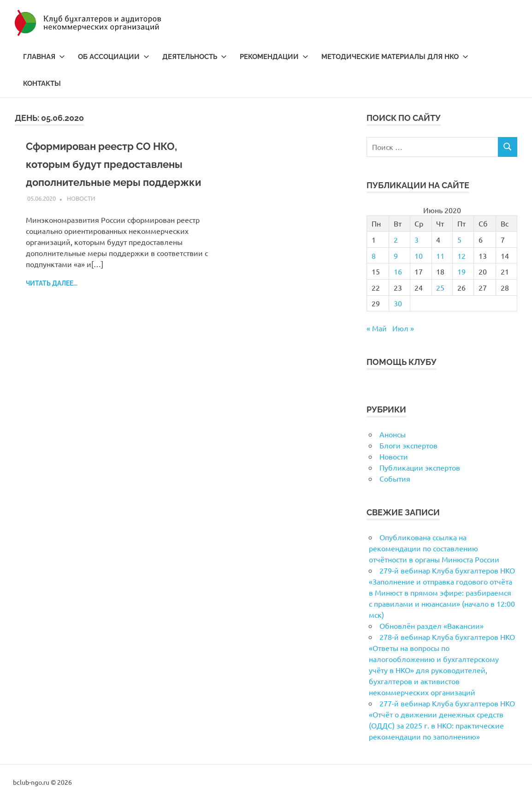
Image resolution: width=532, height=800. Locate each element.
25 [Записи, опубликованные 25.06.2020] (440, 287)
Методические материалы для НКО (395, 57)
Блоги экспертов (408, 445)
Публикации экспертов (420, 467)
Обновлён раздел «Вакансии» (432, 626)
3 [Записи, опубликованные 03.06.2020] (417, 239)
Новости (81, 216)
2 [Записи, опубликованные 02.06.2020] (396, 239)
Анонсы (393, 434)
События (395, 478)
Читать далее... (52, 301)
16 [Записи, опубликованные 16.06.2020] (398, 271)
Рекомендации (274, 57)
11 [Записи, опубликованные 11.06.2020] (440, 256)
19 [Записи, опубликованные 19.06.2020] (461, 271)
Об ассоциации (114, 57)
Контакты (42, 84)
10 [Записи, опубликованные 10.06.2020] (419, 256)
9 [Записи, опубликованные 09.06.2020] (396, 256)
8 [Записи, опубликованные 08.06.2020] (374, 256)
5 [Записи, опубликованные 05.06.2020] (459, 239)
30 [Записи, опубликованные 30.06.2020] (398, 303)
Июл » (403, 328)
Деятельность (195, 57)
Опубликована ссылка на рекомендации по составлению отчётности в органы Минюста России (434, 548)
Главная (44, 57)
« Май (377, 328)
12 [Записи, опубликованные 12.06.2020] (461, 256)
